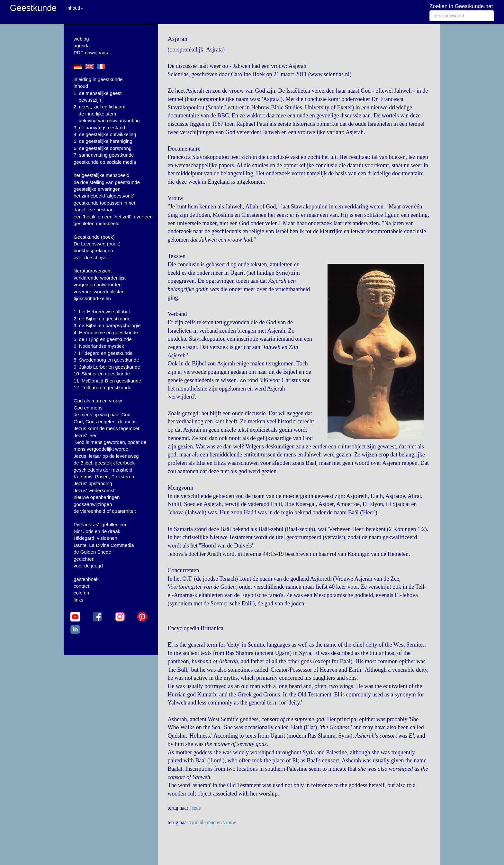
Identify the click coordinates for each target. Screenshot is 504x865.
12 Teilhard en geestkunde (103, 387)
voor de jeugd (88, 566)
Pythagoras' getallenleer (100, 525)
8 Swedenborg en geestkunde (106, 360)
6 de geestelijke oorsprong (103, 148)
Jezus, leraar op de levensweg (106, 456)
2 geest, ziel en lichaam (99, 107)
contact (81, 586)
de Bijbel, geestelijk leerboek (104, 463)
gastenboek (86, 579)
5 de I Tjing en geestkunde (103, 339)
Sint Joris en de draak (97, 531)
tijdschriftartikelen (92, 298)
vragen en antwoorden (98, 285)
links (78, 600)
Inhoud (75, 8)
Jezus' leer (85, 435)
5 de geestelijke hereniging (103, 141)
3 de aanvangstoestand (99, 128)
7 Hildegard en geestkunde (103, 353)
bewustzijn (90, 100)
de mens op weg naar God (102, 414)
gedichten (84, 559)
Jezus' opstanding (93, 483)
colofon (81, 593)
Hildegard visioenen (95, 538)
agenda (82, 46)
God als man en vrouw (98, 401)
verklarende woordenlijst (100, 278)
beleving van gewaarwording (109, 120)
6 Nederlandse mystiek (99, 346)
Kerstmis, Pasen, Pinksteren (104, 477)
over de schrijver (91, 258)
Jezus (195, 808)
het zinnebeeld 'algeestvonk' (104, 196)
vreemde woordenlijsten (99, 292)
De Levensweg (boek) (97, 244)
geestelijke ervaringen (97, 189)
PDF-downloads (91, 53)
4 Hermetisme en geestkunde (106, 332)
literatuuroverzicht (93, 271)
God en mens (88, 408)
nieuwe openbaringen (97, 497)
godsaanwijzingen (93, 504)
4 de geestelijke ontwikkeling (105, 134)
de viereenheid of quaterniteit (105, 511)
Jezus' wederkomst (94, 490)
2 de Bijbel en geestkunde (102, 319)
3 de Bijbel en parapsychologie (107, 325)
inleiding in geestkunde (98, 79)
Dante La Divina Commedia (104, 545)
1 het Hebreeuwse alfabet (102, 312)
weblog (81, 39)
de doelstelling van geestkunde (107, 182)
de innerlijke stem (98, 114)
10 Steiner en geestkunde (102, 374)
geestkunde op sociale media (105, 162)
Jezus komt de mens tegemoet (106, 428)
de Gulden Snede (92, 552)
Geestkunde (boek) (94, 237)
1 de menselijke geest (98, 93)
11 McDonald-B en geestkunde (107, 381)
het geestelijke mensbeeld (101, 175)
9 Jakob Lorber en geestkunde (107, 367)
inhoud (81, 86)
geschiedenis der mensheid (103, 470)
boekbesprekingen (93, 250)
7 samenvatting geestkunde (104, 155)
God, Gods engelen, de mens (105, 422)
